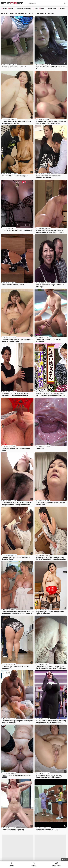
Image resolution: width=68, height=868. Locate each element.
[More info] (32, 63)
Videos (34, 866)
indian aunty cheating (24, 9)
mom (5, 9)
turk (43, 9)
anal (12, 9)
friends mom (52, 9)
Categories (56, 866)
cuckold (62, 9)
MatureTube (12, 3)
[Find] (65, 3)
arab (36, 9)
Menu (64, 859)
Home (12, 866)
